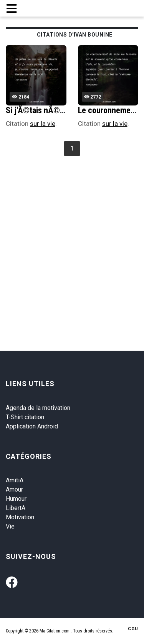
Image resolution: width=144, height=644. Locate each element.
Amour (14, 489)
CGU (133, 629)
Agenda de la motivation (38, 408)
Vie (10, 526)
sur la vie (43, 124)
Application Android (32, 426)
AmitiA (15, 480)
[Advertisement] (72, 235)
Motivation (20, 517)
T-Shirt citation (25, 417)
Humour (16, 499)
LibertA (16, 508)
